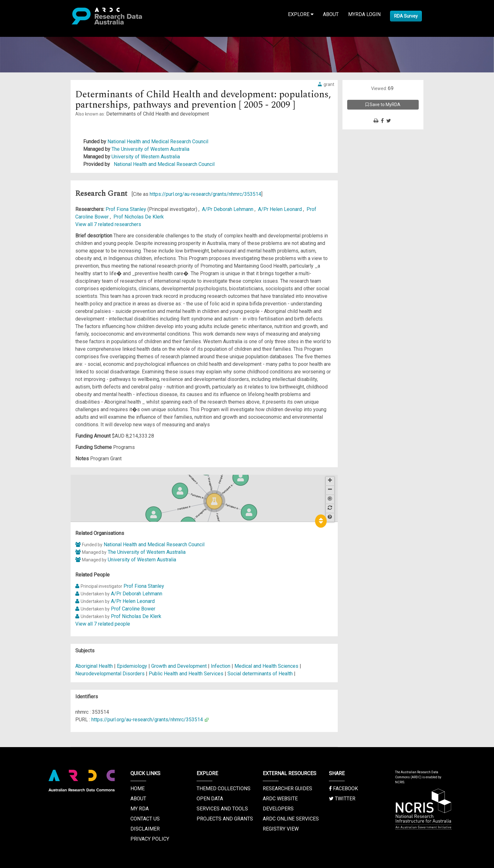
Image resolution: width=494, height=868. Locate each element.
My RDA (140, 809)
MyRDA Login (364, 14)
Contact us (145, 819)
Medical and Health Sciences (267, 666)
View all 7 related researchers (108, 224)
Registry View (281, 829)
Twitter (342, 799)
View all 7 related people (103, 624)
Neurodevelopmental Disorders (110, 674)
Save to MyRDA (383, 105)
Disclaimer (145, 829)
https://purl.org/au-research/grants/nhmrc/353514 (205, 194)
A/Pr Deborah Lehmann (228, 209)
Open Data (210, 799)
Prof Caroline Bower (133, 609)
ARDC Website (280, 799)
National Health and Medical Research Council (158, 142)
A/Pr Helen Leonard (281, 209)
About (331, 14)
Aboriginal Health (94, 666)
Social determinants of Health (260, 674)
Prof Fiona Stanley (126, 209)
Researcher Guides (287, 789)
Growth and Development (179, 666)
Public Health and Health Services (187, 674)
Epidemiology (133, 666)
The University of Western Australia (150, 149)
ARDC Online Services (291, 819)
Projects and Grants (225, 819)
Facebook (343, 789)
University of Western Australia (146, 157)
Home (138, 789)
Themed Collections (224, 789)
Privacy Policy (150, 839)
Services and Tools (222, 809)
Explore (301, 14)
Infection (221, 666)
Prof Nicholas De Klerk (139, 217)
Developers (278, 809)
